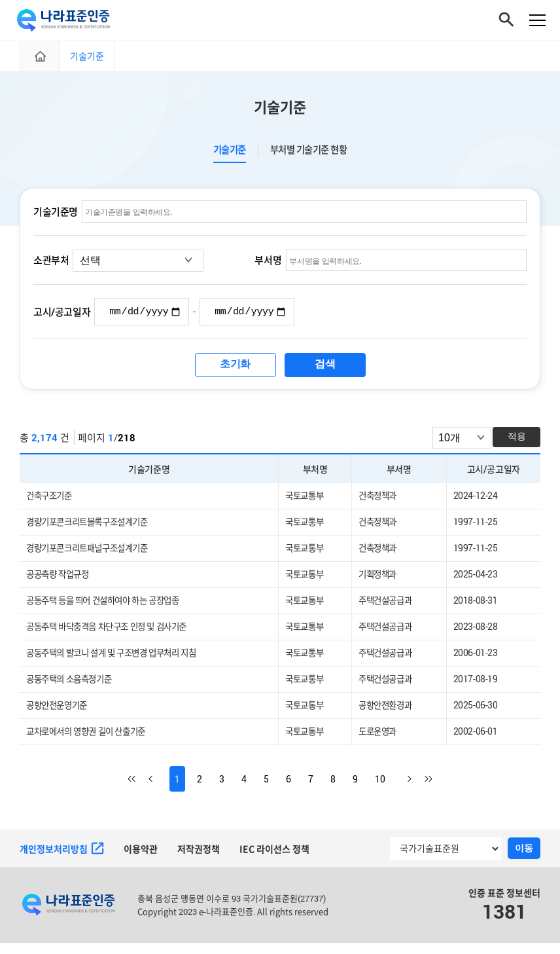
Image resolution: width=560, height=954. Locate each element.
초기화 (235, 371)
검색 (325, 371)
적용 (517, 443)
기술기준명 (56, 217)
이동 (524, 859)
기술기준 (230, 155)
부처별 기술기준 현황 (309, 155)
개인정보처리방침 (62, 860)
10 (380, 790)
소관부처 (51, 266)
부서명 (268, 266)
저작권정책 (199, 860)
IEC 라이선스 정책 (274, 860)
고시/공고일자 (62, 318)
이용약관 (141, 860)
